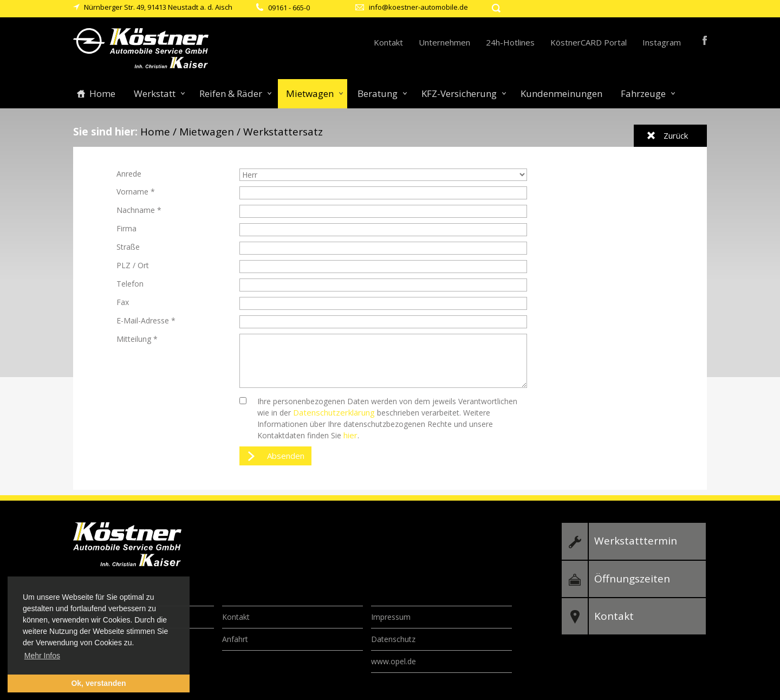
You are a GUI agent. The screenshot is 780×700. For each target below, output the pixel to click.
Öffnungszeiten (632, 579)
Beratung (378, 93)
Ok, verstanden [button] (98, 683)
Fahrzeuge (643, 93)
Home (102, 93)
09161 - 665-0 (289, 8)
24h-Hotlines (510, 42)
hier (350, 435)
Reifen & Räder (231, 93)
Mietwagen (310, 93)
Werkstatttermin (636, 541)
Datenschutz (393, 639)
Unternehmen (444, 42)
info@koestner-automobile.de (418, 7)
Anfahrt (235, 639)
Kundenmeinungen (561, 93)
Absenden (286, 456)
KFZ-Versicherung (459, 93)
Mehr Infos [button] (42, 656)
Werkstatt (155, 93)
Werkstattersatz (283, 132)
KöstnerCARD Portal (589, 42)
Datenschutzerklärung (334, 412)
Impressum (391, 617)
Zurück (676, 135)
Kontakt (388, 42)
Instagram (662, 42)
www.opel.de (394, 661)
